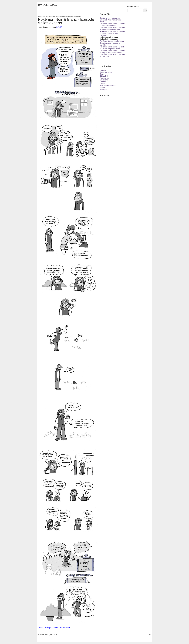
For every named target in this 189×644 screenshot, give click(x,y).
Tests (102, 74)
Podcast (103, 82)
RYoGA (59, 27)
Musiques (104, 89)
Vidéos (103, 88)
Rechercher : (133, 7)
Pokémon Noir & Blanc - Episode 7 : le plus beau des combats (112, 52)
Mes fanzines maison (108, 86)
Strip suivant (65, 628)
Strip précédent (51, 628)
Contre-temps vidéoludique (110, 18)
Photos (103, 84)
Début (41, 628)
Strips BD (48, 16)
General (103, 70)
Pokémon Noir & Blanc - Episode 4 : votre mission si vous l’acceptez (112, 33)
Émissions (104, 80)
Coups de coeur (106, 72)
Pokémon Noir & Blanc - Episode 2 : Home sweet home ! (112, 25)
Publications (105, 78)
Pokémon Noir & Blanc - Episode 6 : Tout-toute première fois (112, 48)
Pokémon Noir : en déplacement (112, 41)
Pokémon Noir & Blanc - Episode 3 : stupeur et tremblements (112, 29)
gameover (41, 16)
